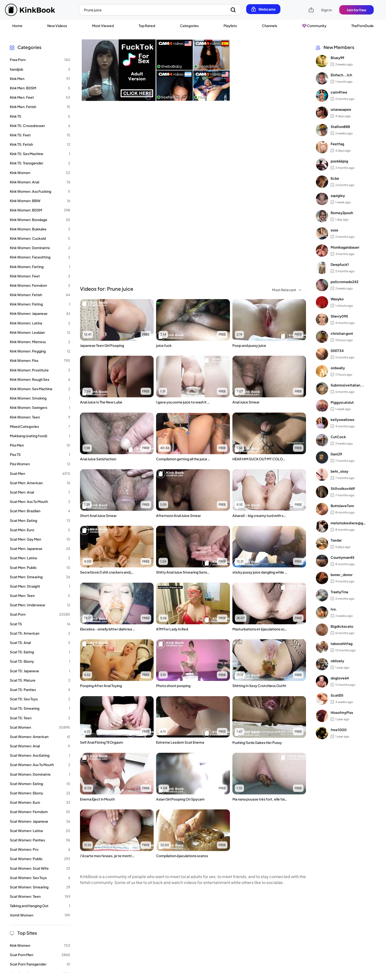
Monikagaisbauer (345, 247)
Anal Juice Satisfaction (98, 459)
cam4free (339, 92)
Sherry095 (339, 316)
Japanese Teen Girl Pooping (102, 345)
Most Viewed (103, 26)
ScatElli (337, 695)
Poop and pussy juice (249, 345)
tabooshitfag (342, 643)
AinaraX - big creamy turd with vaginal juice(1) (260, 515)
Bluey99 (337, 58)
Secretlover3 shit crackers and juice (108, 572)
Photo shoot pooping (173, 686)
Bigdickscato (342, 626)
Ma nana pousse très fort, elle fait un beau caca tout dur (260, 799)
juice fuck (164, 345)
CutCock (338, 437)
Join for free (356, 10)
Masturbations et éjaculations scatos (260, 629)
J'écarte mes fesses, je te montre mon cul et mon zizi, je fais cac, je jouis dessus (108, 856)
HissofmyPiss (342, 712)
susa (334, 230)
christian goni (342, 333)
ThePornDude (362, 26)
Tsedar (336, 540)
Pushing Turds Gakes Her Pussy (257, 742)
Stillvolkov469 (343, 488)
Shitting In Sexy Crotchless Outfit (259, 686)
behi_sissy (339, 471)
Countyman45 (343, 557)
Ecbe (335, 178)
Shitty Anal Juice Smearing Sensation (184, 572)
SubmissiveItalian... (347, 385)
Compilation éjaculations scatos (182, 856)
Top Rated (147, 26)
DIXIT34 (337, 351)
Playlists (230, 26)
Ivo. (334, 609)
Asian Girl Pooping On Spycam (180, 799)
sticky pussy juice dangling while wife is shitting (260, 572)
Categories (189, 26)
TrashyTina (339, 592)
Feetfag (337, 144)
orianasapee (341, 109)
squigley (338, 195)
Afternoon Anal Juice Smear (178, 515)
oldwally (338, 368)
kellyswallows (342, 419)
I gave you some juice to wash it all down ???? (184, 402)
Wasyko (337, 299)
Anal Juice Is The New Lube (101, 402)
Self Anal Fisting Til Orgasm (102, 742)
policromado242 (345, 282)
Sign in (326, 10)
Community (314, 26)
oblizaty (337, 661)
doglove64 (340, 678)
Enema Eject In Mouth (97, 799)
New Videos (57, 26)
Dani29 (336, 454)
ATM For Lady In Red (172, 629)
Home (17, 26)
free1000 (339, 730)
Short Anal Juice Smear (98, 515)
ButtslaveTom (342, 506)
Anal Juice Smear (246, 402)
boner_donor (342, 575)
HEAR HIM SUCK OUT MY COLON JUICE (260, 459)
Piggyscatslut (342, 402)
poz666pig (339, 161)
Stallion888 (340, 127)
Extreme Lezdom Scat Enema (180, 742)
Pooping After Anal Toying (101, 686)
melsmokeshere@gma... (350, 523)
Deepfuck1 (340, 264)
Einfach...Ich (341, 75)
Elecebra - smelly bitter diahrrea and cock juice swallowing (108, 629)
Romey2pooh (342, 213)
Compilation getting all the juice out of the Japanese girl (184, 459)
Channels (270, 26)
